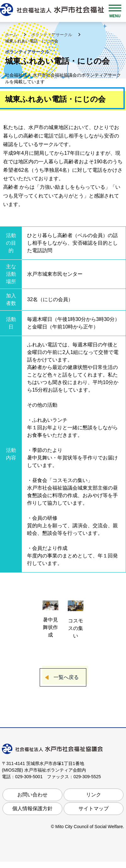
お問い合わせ (32, 795)
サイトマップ (94, 808)
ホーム (12, 35)
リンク (94, 795)
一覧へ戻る (66, 677)
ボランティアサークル (52, 35)
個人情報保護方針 (32, 808)
